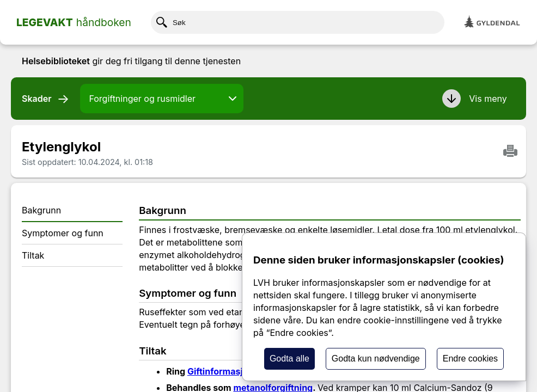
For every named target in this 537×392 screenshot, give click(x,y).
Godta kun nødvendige (376, 359)
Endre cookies (470, 359)
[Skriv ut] (510, 152)
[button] (476, 99)
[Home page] (74, 22)
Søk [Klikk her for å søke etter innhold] (171, 22)
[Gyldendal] (492, 23)
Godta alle (289, 359)
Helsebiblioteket (56, 61)
